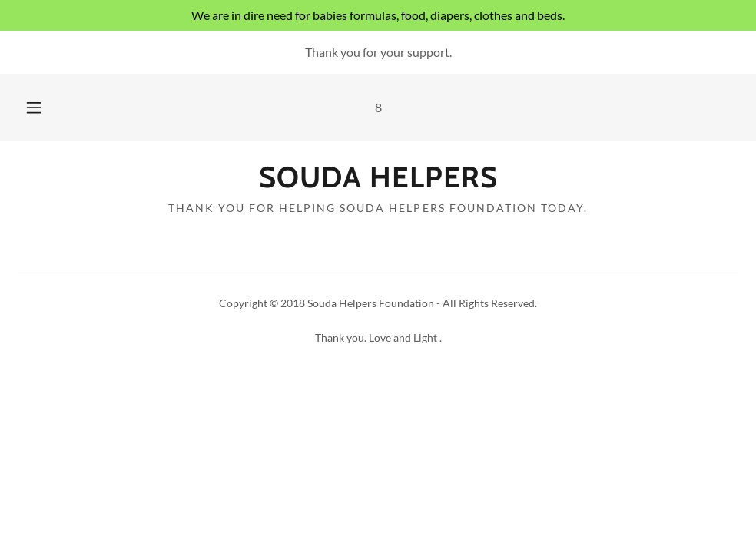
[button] (51, 108)
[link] (378, 182)
